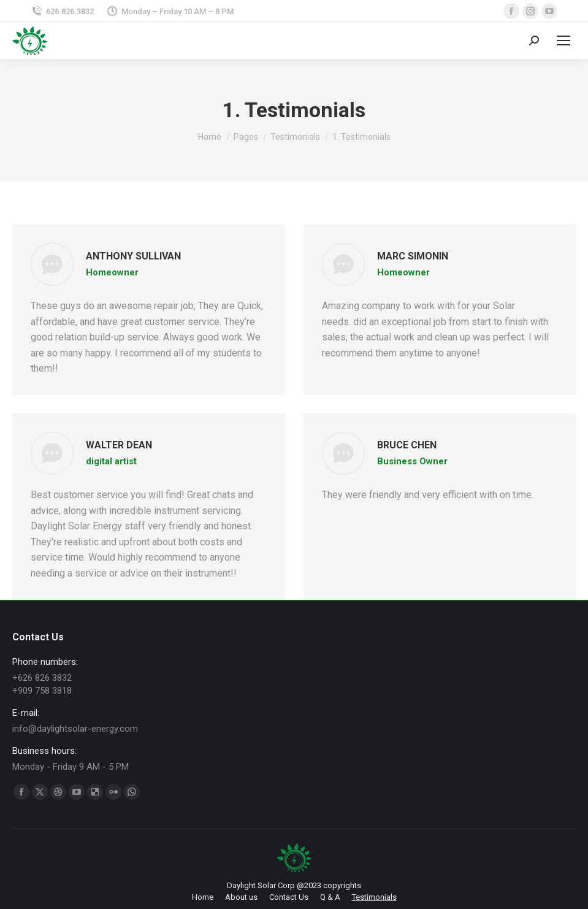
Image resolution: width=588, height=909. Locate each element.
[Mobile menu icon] (563, 40)
